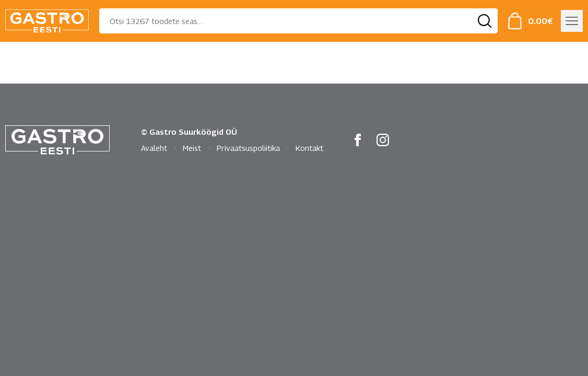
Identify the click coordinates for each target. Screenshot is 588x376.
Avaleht (154, 148)
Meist (192, 148)
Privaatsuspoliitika (248, 148)
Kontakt (309, 148)
